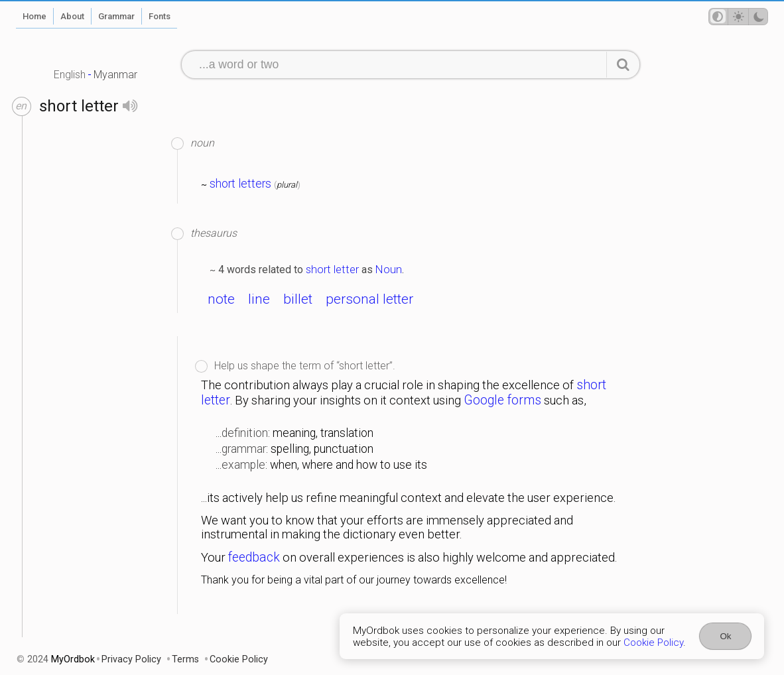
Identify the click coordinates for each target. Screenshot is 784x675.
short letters (240, 184)
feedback (254, 557)
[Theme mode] (738, 17)
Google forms (502, 400)
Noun (389, 269)
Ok (725, 636)
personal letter (369, 299)
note (221, 299)
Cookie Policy (653, 643)
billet (298, 299)
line (259, 299)
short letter (332, 269)
